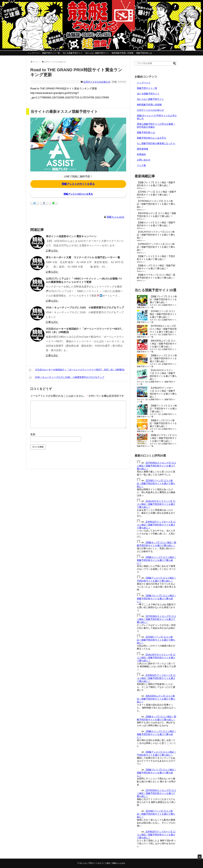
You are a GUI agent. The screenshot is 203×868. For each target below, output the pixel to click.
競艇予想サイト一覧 (51, 53)
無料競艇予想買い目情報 (123, 53)
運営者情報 (143, 149)
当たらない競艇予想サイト (97, 53)
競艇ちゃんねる (115, 217)
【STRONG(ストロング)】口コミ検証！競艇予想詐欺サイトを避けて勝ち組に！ (156, 204)
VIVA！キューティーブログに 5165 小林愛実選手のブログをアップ (85, 308)
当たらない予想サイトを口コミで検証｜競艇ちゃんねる (102, 863)
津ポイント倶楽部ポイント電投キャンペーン (71, 236)
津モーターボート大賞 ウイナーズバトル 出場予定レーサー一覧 (83, 257)
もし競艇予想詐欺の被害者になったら (156, 143)
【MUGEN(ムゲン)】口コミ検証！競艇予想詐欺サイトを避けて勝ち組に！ (163, 344)
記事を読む (52, 251)
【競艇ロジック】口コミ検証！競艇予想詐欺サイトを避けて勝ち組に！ (163, 358)
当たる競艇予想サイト (73, 53)
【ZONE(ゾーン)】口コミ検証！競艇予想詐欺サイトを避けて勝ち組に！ (163, 314)
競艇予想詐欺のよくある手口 (152, 138)
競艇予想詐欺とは (144, 53)
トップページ (34, 53)
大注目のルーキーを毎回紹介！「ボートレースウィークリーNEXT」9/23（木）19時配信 (76, 370)
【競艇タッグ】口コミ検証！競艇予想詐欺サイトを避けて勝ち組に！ (163, 423)
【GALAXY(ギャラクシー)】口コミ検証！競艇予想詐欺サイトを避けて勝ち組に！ (156, 235)
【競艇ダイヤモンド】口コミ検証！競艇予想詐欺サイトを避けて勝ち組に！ (163, 438)
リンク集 (141, 165)
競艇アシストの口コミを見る (78, 194)
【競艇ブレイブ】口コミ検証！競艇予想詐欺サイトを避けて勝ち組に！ (163, 299)
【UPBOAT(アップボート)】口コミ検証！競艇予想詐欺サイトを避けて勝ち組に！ (156, 247)
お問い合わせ (144, 160)
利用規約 (141, 154)
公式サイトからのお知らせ (97, 82)
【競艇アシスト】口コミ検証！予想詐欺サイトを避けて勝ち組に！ (163, 409)
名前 (33, 434)
